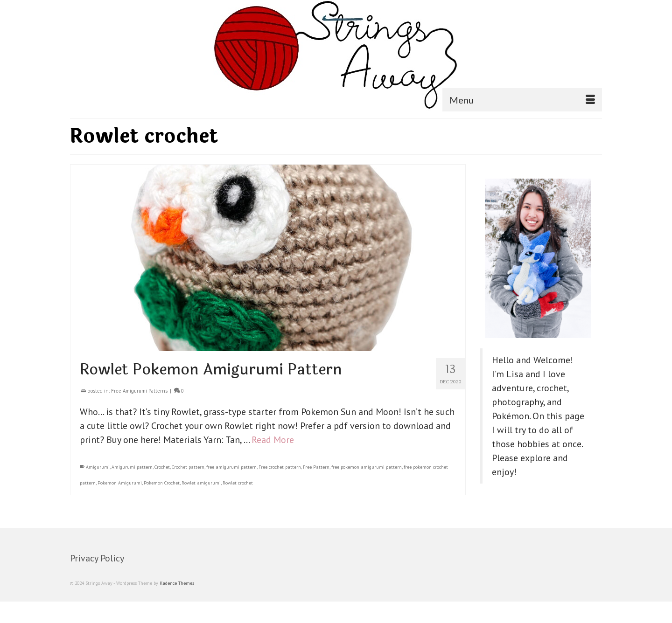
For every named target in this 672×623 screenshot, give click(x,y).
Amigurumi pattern (132, 467)
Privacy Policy (97, 558)
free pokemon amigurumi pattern (367, 467)
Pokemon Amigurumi (120, 483)
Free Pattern (316, 467)
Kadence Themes (177, 583)
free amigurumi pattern (231, 467)
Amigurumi (98, 467)
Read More (273, 440)
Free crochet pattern (280, 467)
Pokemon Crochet (162, 483)
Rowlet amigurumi (201, 483)
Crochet (162, 467)
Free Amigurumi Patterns (139, 391)
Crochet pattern (188, 467)
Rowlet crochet (238, 483)
